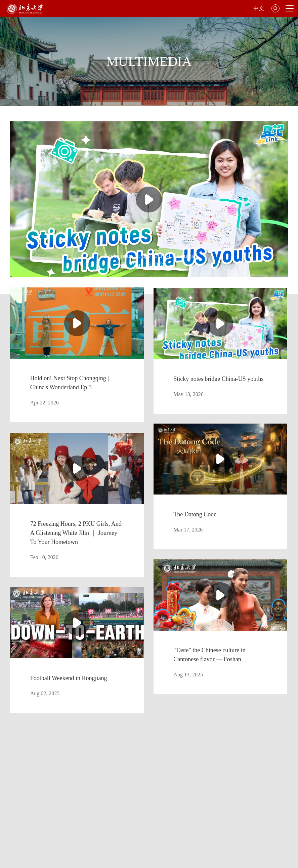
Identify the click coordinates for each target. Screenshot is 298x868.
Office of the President (33, 804)
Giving (262, 804)
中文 (259, 8)
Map (119, 775)
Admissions (151, 775)
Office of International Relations (102, 804)
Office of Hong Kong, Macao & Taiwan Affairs (194, 804)
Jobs (16, 814)
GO (239, 734)
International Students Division (208, 775)
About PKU (23, 775)
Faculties (90, 775)
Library (58, 775)
